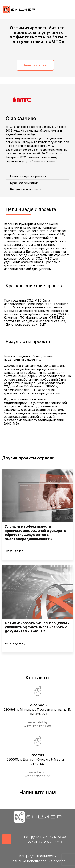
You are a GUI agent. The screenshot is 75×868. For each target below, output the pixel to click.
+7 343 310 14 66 (38, 776)
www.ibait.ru (37, 772)
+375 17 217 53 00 (38, 726)
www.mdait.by (37, 722)
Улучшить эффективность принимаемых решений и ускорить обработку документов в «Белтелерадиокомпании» (35, 533)
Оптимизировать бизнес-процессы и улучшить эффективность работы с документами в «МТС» (37, 627)
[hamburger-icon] (68, 10)
